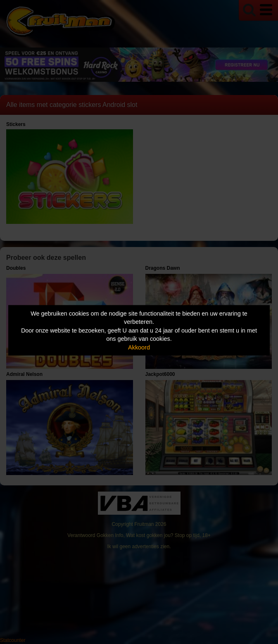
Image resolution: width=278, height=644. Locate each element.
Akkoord (139, 347)
